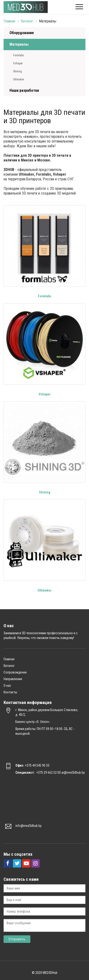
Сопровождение (15, 672)
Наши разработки (24, 91)
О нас (7, 686)
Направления (13, 679)
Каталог (27, 21)
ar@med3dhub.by (73, 773)
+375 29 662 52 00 (49, 773)
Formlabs (19, 56)
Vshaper (18, 64)
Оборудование (22, 33)
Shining (17, 72)
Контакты (10, 692)
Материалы (19, 45)
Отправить (17, 939)
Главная (9, 21)
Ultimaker (19, 80)
